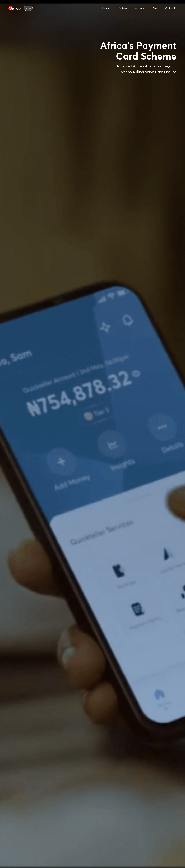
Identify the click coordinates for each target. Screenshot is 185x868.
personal (106, 8)
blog (155, 8)
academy (140, 8)
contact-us (171, 8)
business (123, 8)
